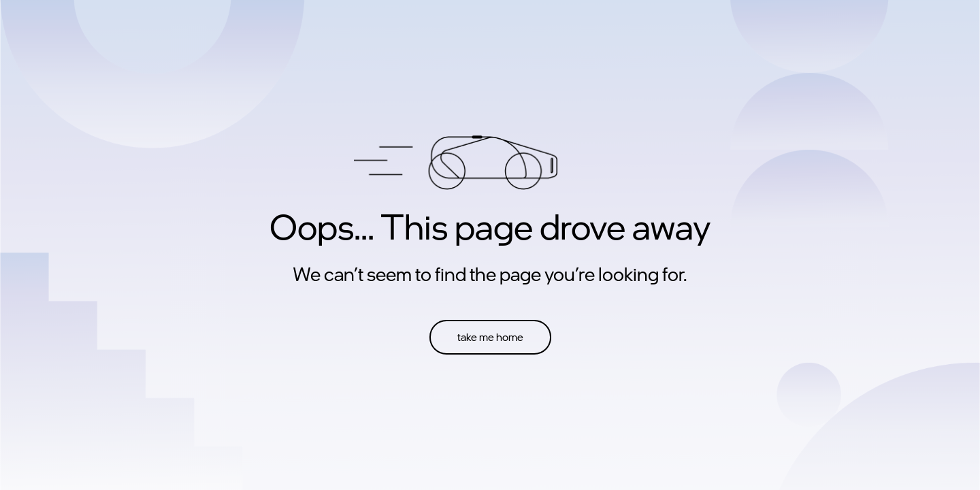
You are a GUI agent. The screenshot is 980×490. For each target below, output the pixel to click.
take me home (490, 337)
